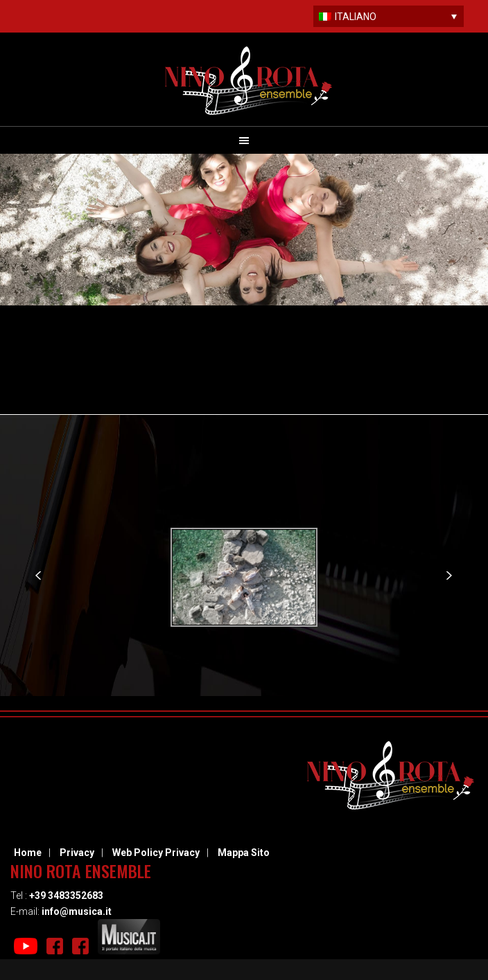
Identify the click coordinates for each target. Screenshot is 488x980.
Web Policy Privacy (156, 853)
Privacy (77, 853)
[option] (244, 577)
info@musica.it (77, 911)
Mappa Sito (244, 853)
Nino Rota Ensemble (249, 81)
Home (28, 853)
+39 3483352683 (66, 896)
